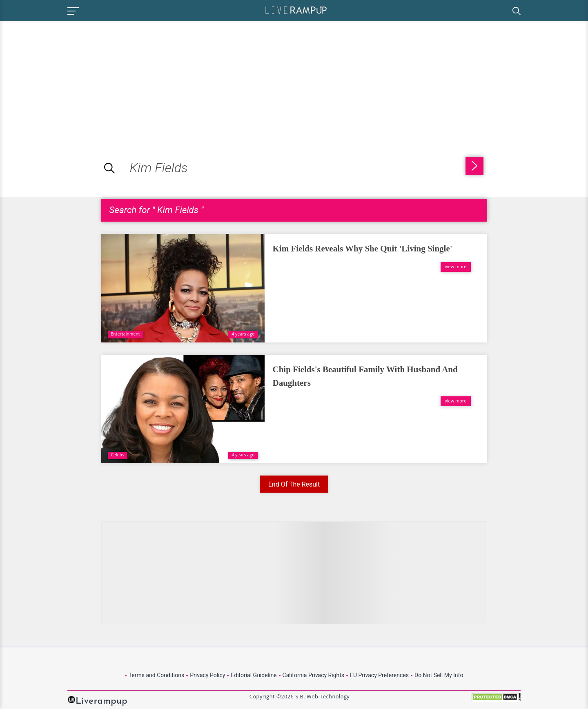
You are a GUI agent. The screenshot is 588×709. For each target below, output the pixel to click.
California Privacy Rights (313, 675)
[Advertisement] (69, 78)
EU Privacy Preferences (379, 675)
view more (455, 266)
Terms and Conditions (157, 675)
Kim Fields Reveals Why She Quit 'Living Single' (363, 249)
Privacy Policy (207, 675)
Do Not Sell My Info (439, 675)
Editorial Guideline (254, 675)
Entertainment (126, 334)
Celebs (118, 455)
